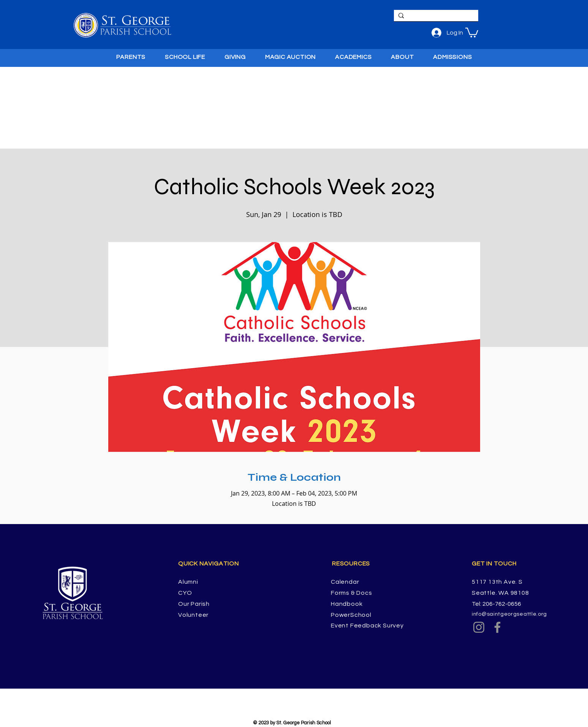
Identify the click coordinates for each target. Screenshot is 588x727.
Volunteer (193, 615)
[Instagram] (479, 627)
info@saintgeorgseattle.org (509, 614)
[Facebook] (497, 627)
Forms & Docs (352, 593)
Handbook (347, 604)
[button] (472, 32)
